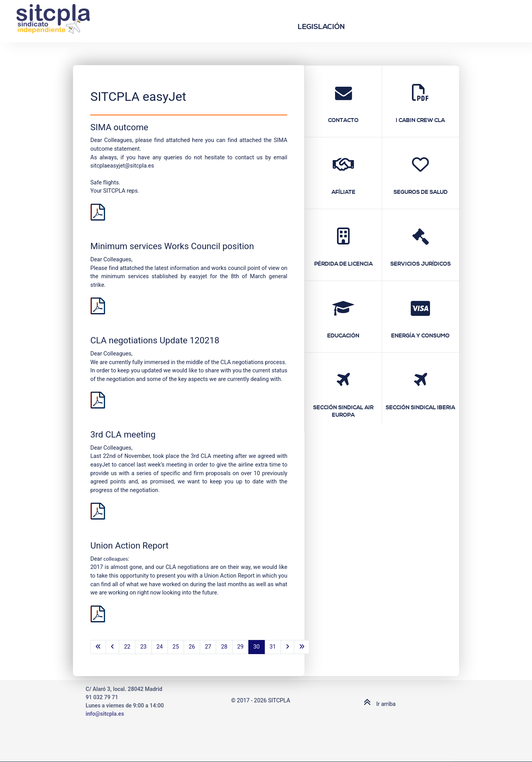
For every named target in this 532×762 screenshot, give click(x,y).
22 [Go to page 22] (127, 647)
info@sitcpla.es (105, 714)
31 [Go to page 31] (273, 647)
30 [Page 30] (257, 647)
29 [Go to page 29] (240, 647)
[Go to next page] (287, 647)
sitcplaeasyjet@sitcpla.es (122, 166)
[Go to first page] (98, 647)
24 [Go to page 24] (160, 647)
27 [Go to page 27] (208, 647)
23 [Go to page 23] (143, 647)
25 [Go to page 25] (176, 647)
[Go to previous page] (112, 647)
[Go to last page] (302, 647)
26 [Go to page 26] (192, 647)
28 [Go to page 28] (224, 647)
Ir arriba (378, 704)
